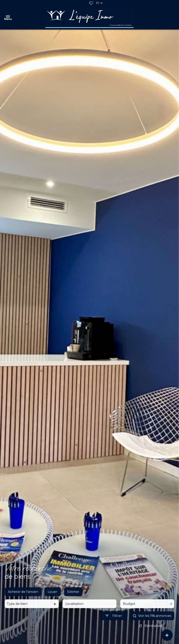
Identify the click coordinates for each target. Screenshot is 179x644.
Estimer (73, 595)
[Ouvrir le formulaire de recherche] (114, 619)
